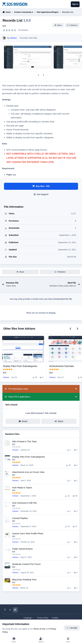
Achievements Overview (62, 366)
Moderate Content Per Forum (26, 564)
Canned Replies (20, 518)
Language (29, 618)
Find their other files (28, 38)
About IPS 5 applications (17, 397)
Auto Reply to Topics (22, 488)
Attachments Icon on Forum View (28, 472)
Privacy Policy (43, 618)
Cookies (55, 618)
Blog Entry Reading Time (24, 580)
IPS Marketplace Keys (16, 389)
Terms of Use (39, 629)
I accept (72, 628)
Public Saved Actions (22, 549)
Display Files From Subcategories (20, 366)
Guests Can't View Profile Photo (28, 533)
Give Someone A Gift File (24, 503)
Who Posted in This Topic (25, 441)
